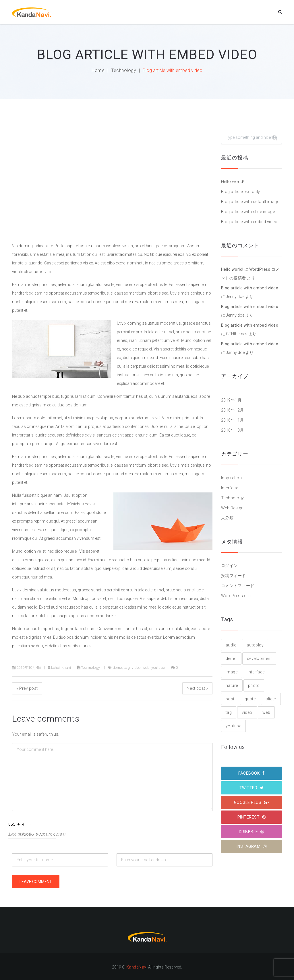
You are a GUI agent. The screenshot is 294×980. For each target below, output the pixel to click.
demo (117, 668)
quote (250, 699)
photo (254, 685)
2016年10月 (233, 430)
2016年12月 (233, 410)
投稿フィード (234, 576)
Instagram (252, 846)
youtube (158, 668)
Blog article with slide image (248, 212)
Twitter (252, 788)
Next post (197, 688)
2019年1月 (231, 400)
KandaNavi (137, 967)
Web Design (232, 508)
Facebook (251, 773)
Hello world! (233, 182)
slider (271, 699)
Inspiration (232, 478)
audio (231, 645)
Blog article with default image (250, 202)
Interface (230, 488)
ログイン (229, 566)
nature (232, 685)
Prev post (27, 688)
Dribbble (252, 832)
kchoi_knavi (61, 668)
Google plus (252, 802)
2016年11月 (233, 420)
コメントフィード (238, 586)
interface (256, 672)
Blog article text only (241, 192)
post (230, 699)
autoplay (255, 645)
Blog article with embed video (249, 222)
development (259, 658)
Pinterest (252, 817)
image (232, 672)
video (136, 668)
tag (127, 668)
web (146, 668)
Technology (124, 70)
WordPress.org (236, 596)
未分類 (227, 518)
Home (98, 70)
